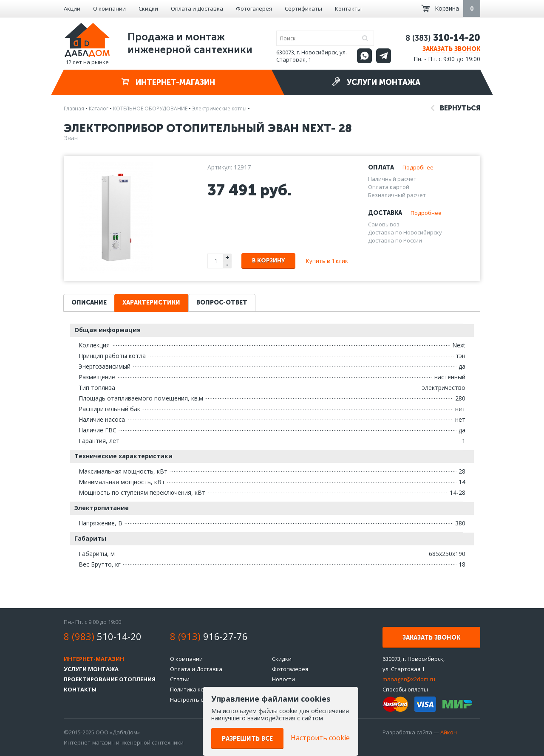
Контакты (348, 8)
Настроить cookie (194, 700)
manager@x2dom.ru (409, 679)
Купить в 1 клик (327, 261)
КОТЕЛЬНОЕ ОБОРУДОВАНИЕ (150, 109)
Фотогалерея (254, 8)
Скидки (148, 8)
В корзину (268, 261)
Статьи (180, 679)
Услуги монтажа (376, 82)
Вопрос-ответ (222, 303)
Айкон (449, 732)
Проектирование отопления (110, 679)
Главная (74, 109)
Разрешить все (247, 739)
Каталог (99, 109)
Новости (283, 679)
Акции (72, 8)
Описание (89, 303)
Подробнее (418, 167)
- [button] (227, 265)
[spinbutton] (216, 261)
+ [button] (227, 257)
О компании (109, 8)
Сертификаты (303, 8)
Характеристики (151, 303)
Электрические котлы (219, 109)
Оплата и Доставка (197, 8)
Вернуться (455, 108)
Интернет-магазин (168, 82)
